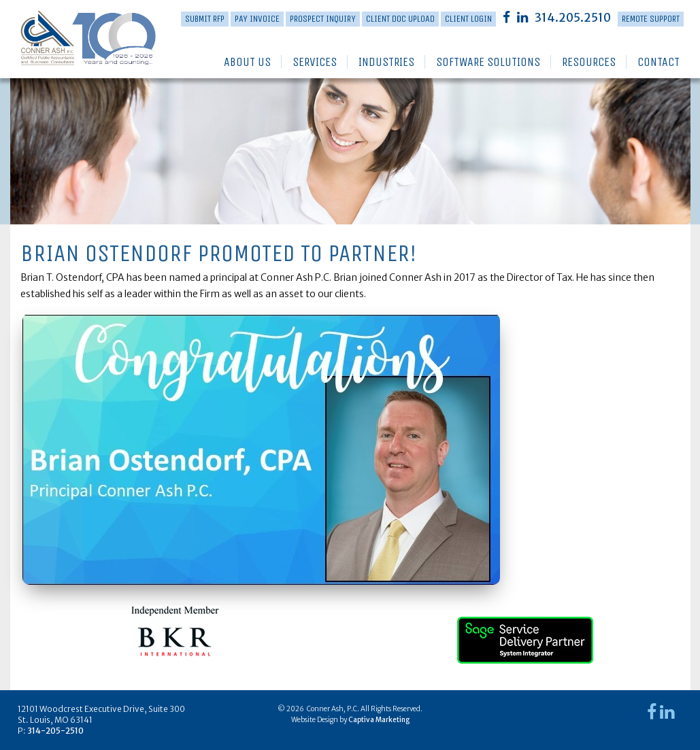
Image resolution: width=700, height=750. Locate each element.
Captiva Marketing (379, 720)
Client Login (468, 19)
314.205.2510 (573, 18)
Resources (589, 62)
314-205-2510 (55, 731)
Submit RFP (205, 19)
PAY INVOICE (257, 19)
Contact (659, 62)
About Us (247, 62)
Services (315, 62)
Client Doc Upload (400, 19)
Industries (386, 62)
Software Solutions (488, 62)
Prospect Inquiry (323, 19)
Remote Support (651, 19)
